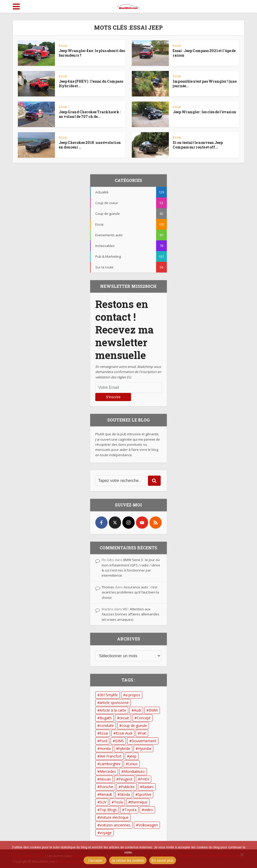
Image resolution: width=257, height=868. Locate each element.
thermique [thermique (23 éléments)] (139, 802)
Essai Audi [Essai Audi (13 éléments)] (124, 733)
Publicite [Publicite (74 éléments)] (128, 787)
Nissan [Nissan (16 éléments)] (105, 779)
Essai (63, 45)
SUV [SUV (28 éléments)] (103, 802)
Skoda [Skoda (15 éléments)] (125, 794)
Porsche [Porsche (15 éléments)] (106, 787)
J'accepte (95, 860)
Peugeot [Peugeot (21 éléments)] (126, 779)
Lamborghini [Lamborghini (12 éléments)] (110, 764)
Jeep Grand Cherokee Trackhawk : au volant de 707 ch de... (90, 114)
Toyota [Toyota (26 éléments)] (130, 810)
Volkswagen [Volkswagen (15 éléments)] (148, 825)
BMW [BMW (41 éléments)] (153, 710)
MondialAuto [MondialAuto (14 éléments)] (134, 771)
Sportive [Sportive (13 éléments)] (144, 794)
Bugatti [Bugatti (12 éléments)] (106, 718)
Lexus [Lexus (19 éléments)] (133, 764)
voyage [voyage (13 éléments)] (106, 833)
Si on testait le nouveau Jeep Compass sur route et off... (198, 145)
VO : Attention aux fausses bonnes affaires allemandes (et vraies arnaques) (131, 614)
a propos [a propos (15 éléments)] (133, 695)
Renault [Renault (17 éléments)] (106, 794)
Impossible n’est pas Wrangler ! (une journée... (205, 84)
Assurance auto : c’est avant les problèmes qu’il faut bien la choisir (130, 592)
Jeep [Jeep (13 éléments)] (133, 756)
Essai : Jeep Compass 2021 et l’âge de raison (204, 53)
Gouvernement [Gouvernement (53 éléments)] (144, 741)
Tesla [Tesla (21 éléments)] (118, 802)
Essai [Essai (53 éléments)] (104, 733)
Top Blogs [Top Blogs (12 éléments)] (108, 810)
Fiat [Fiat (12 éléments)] (143, 733)
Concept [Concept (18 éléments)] (144, 718)
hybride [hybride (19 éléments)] (124, 748)
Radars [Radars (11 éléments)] (148, 787)
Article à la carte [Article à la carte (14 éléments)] (113, 710)
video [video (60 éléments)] (149, 810)
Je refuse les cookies (128, 860)
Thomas (108, 587)
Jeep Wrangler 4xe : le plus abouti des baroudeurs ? (92, 53)
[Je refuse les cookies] (242, 854)
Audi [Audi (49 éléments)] (137, 710)
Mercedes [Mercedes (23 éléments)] (108, 771)
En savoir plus (163, 860)
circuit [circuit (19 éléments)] (124, 718)
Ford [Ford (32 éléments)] (103, 741)
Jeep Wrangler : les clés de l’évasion (205, 112)
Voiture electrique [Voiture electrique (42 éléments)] (114, 817)
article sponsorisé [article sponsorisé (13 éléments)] (114, 703)
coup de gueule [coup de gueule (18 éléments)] (134, 726)
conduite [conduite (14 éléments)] (107, 726)
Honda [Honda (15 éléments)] (105, 748)
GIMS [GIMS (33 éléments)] (119, 741)
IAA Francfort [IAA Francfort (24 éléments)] (111, 756)
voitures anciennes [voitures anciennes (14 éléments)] (115, 825)
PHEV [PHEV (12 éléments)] (145, 779)
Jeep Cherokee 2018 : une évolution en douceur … (90, 145)
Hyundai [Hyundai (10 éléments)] (145, 748)
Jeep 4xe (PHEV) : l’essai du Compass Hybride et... (91, 84)
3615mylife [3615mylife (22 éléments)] (109, 695)
